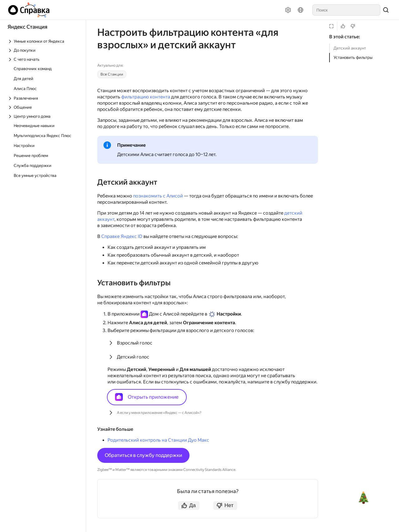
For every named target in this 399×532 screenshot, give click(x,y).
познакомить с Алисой (158, 196)
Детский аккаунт (350, 48)
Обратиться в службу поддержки (143, 455)
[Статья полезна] (343, 26)
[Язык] (300, 10)
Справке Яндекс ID (122, 236)
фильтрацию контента (146, 97)
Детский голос (133, 357)
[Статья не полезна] (353, 26)
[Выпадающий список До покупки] (43, 50)
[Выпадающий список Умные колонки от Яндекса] (43, 41)
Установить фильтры (353, 57)
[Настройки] (288, 10)
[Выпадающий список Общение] (43, 107)
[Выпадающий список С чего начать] (43, 59)
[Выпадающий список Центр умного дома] (43, 116)
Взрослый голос (135, 343)
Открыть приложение (147, 397)
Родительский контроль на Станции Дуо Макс (158, 440)
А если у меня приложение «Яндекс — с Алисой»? (159, 413)
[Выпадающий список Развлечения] (43, 98)
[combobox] (346, 10)
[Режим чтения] (331, 26)
